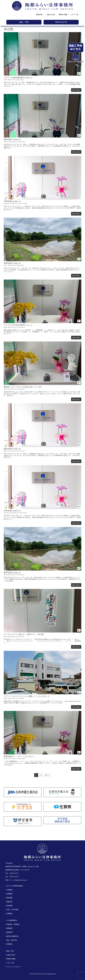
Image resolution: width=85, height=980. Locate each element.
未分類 (17, 80)
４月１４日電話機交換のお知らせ (18, 78)
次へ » (47, 775)
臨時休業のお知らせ (12, 139)
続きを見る (76, 90)
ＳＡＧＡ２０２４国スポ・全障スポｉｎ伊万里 (24, 634)
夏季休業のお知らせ (12, 263)
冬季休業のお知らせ (12, 201)
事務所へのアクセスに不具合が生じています (23, 387)
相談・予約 (24, 22)
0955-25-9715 (61, 22)
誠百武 (22, 80)
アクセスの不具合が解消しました (18, 325)
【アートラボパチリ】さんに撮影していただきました (27, 696)
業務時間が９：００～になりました (19, 756)
